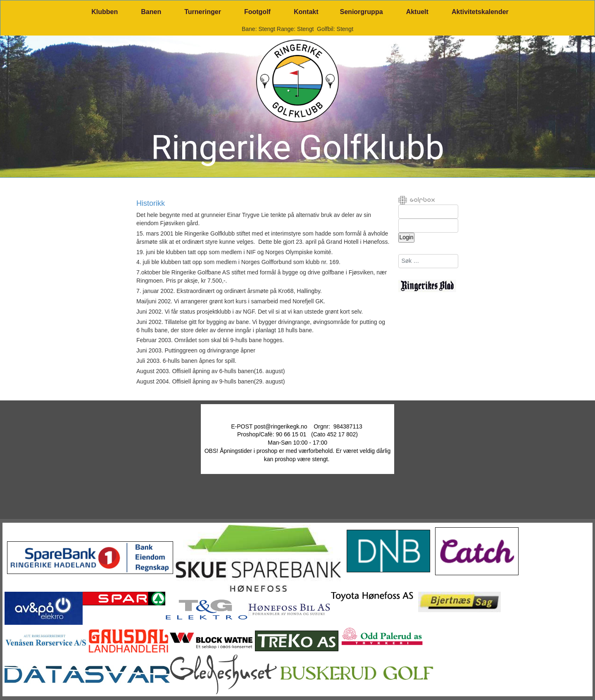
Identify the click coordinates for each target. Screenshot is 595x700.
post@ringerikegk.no (281, 426)
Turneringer (203, 12)
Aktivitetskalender (480, 12)
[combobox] (428, 261)
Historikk (151, 204)
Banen (151, 12)
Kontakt (306, 12)
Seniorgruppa (362, 12)
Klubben (105, 12)
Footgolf (257, 12)
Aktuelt (417, 12)
